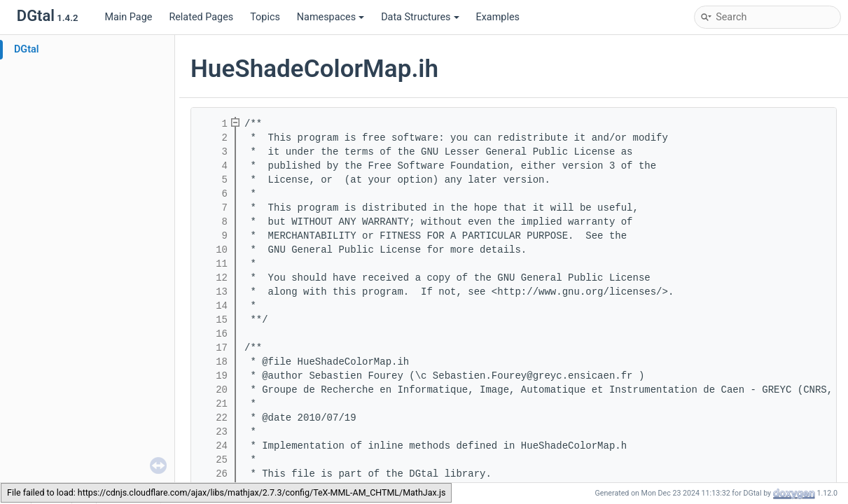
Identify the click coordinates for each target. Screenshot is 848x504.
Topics (265, 17)
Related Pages (201, 17)
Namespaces (331, 17)
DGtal (27, 49)
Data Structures (420, 17)
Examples (498, 17)
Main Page (128, 17)
